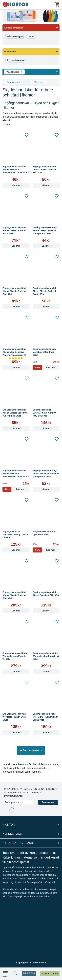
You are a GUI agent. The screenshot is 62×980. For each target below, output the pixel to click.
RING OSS (29, 973)
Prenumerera (48, 802)
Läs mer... (8, 124)
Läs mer (16, 185)
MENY (5, 974)
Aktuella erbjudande (31, 843)
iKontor (31, 825)
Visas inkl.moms (50, 973)
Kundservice (31, 834)
